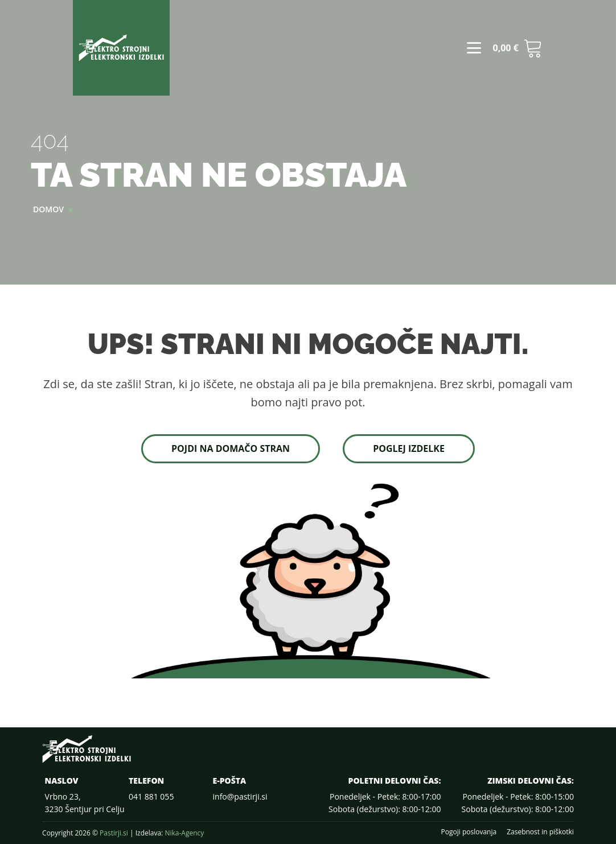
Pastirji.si (114, 833)
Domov (48, 209)
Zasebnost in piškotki (540, 832)
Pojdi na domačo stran (231, 448)
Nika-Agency (184, 833)
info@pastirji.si (240, 796)
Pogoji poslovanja (469, 832)
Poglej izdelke (409, 448)
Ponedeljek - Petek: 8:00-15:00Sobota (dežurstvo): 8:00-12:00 (518, 803)
